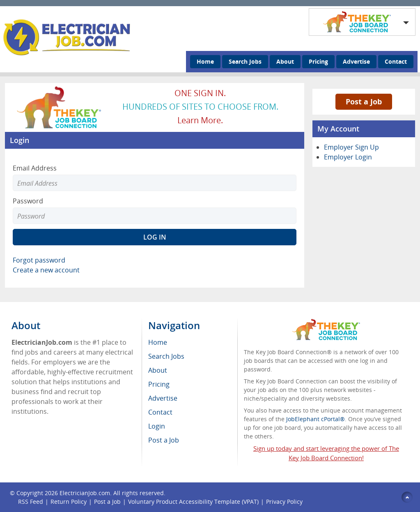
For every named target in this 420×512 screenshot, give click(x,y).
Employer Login (348, 157)
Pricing (318, 61)
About (285, 61)
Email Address (35, 168)
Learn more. (200, 120)
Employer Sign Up (351, 147)
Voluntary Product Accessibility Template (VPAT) (193, 502)
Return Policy (69, 502)
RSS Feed (31, 502)
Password (28, 201)
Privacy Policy (285, 502)
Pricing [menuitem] (159, 384)
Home (205, 61)
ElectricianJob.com (85, 493)
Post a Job (364, 101)
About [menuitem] (158, 370)
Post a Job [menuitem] (164, 440)
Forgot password (39, 260)
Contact (396, 61)
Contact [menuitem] (160, 412)
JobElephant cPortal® (316, 419)
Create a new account (46, 270)
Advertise (356, 61)
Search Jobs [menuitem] (166, 356)
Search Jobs (245, 61)
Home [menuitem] (158, 342)
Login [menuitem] (157, 426)
